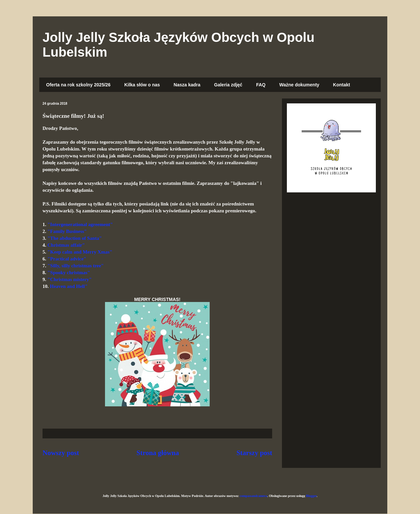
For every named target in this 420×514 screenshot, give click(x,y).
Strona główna (158, 453)
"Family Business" (67, 231)
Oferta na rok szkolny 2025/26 (78, 85)
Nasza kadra (187, 85)
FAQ (261, 85)
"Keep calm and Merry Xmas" (80, 252)
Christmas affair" (66, 245)
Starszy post (254, 453)
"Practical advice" (67, 259)
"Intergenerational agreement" (80, 224)
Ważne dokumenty (299, 85)
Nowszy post (61, 453)
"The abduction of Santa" (75, 238)
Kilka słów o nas (142, 85)
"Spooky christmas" (69, 273)
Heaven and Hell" (69, 286)
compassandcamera (254, 496)
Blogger (311, 496)
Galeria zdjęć (228, 85)
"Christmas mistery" (70, 279)
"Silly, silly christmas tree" (76, 266)
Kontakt (341, 85)
